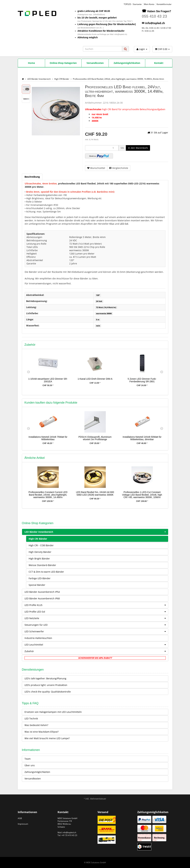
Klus (112, 224)
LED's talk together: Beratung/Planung (45, 678)
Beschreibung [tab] (32, 177)
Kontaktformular (164, 4)
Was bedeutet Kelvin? (36, 725)
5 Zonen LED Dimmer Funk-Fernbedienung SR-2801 (142, 380)
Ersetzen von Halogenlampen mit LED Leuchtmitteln (53, 712)
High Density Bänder (40, 552)
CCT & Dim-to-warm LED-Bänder (46, 572)
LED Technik (31, 718)
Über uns (30, 765)
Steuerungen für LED (96, 625)
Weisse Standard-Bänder (42, 565)
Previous (28, 372)
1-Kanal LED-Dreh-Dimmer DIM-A (95, 379)
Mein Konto (149, 4)
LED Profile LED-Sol (96, 612)
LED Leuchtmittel (96, 645)
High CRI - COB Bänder (41, 545)
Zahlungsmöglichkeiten (37, 772)
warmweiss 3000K (104, 314)
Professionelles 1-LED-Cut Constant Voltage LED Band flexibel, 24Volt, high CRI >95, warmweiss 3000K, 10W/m (142, 495)
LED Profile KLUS (96, 605)
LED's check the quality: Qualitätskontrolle (48, 692)
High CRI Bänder (38, 539)
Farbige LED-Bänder (40, 578)
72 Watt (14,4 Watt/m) (106, 307)
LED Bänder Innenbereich (96, 532)
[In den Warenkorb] (138, 148)
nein (98, 326)
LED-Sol (124, 224)
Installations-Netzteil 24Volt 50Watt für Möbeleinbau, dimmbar (142, 438)
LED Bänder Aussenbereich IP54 (42, 592)
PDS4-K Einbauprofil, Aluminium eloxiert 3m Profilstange (95, 438)
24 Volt (99, 301)
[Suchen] (102, 49)
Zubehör (96, 651)
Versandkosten (33, 779)
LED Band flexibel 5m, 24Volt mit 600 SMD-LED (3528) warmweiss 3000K (95, 493)
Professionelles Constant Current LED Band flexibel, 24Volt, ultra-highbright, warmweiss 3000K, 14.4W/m (48, 495)
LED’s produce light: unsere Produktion (46, 685)
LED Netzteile (96, 618)
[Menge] (102, 148)
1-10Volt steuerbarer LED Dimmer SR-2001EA (48, 380)
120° (98, 295)
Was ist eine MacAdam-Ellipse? (42, 732)
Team (28, 759)
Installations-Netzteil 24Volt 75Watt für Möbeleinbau (48, 438)
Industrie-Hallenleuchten (38, 638)
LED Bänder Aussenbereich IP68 (42, 598)
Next (162, 372)
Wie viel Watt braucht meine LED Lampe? (47, 738)
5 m (98, 320)
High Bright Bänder (39, 559)
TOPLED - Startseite (133, 4)
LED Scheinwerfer (96, 631)
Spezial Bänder (37, 585)
